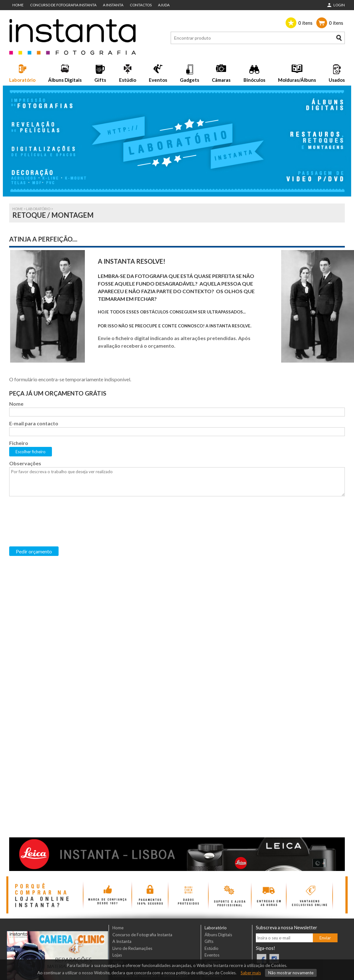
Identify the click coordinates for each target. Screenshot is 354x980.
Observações (25, 463)
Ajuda (164, 5)
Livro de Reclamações (132, 948)
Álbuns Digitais (65, 80)
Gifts (100, 80)
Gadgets (190, 80)
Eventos (158, 80)
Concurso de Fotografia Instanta (63, 5)
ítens (305, 23)
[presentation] (57, 513)
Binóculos (254, 80)
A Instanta (113, 5)
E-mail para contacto (34, 423)
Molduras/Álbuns (297, 80)
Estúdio (128, 80)
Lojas (117, 955)
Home (18, 5)
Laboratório (22, 80)
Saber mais (251, 973)
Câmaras (221, 80)
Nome (16, 404)
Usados (337, 80)
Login (339, 5)
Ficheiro (19, 443)
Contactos (141, 5)
